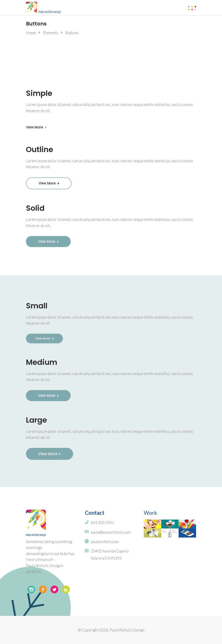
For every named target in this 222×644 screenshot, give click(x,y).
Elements (51, 33)
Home (31, 33)
